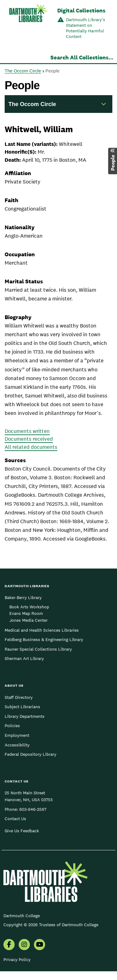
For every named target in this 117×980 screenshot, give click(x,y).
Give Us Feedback (22, 831)
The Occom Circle (23, 71)
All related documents (31, 447)
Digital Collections (81, 10)
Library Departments (25, 716)
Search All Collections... (82, 57)
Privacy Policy (17, 959)
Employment (17, 735)
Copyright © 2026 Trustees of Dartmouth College (51, 925)
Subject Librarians (22, 707)
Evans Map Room (26, 613)
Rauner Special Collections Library (38, 649)
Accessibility (17, 745)
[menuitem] (9, 945)
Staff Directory (19, 697)
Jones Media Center (28, 620)
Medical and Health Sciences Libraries (42, 630)
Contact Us (15, 819)
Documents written (27, 431)
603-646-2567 (33, 809)
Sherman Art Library (24, 658)
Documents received (29, 439)
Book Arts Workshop (29, 607)
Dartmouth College (22, 916)
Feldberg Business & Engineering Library (44, 639)
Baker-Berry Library (23, 597)
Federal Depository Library (30, 754)
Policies (12, 726)
